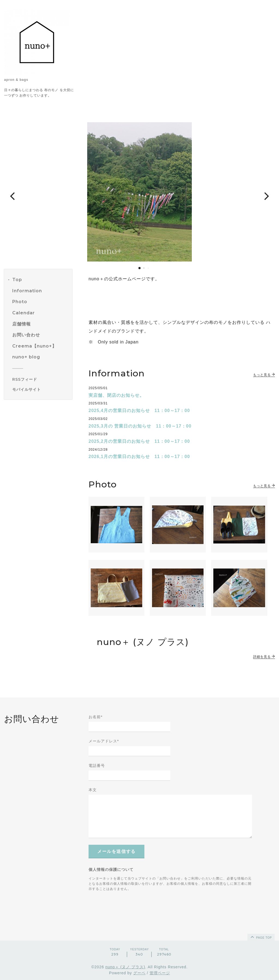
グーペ (139, 973)
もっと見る (264, 375)
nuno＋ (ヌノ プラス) (125, 967)
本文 (93, 790)
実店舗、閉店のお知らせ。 (116, 395)
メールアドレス (104, 741)
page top (261, 937)
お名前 (95, 717)
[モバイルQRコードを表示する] (40, 389)
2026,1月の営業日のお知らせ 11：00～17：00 (139, 457)
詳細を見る (264, 657)
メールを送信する (116, 851)
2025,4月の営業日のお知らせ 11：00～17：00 (139, 411)
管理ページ (160, 973)
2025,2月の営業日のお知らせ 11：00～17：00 (139, 441)
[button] (12, 196)
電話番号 (97, 766)
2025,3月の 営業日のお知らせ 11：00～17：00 (140, 426)
